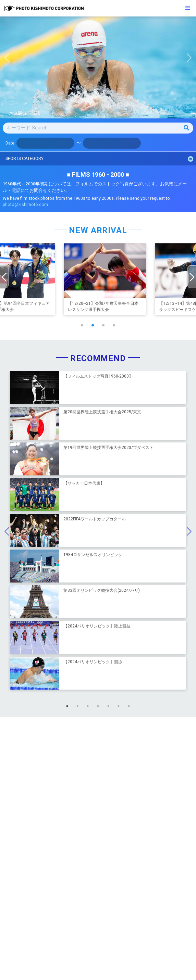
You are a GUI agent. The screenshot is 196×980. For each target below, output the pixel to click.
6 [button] (120, 708)
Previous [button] (5, 59)
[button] (82, 325)
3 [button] (89, 708)
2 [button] (79, 708)
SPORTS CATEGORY (99, 159)
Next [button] (191, 59)
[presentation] (4, 277)
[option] (98, 67)
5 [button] (110, 708)
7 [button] (131, 708)
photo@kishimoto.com (25, 204)
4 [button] (100, 708)
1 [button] (69, 708)
